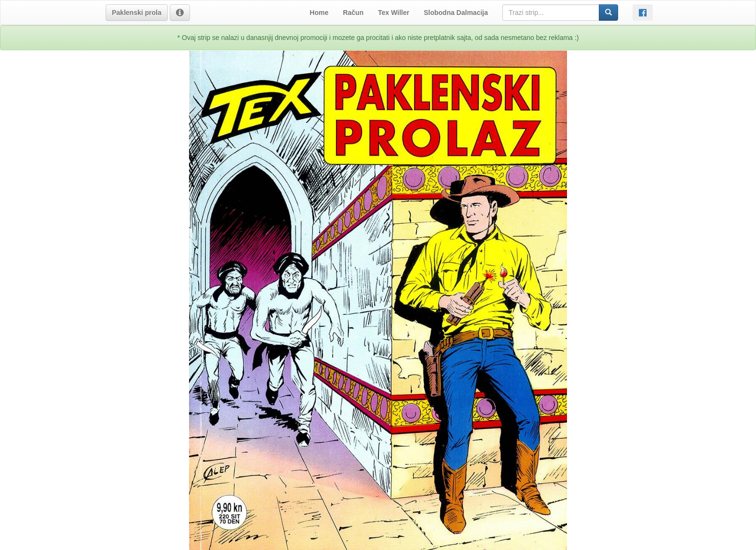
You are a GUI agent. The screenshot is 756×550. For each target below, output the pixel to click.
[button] (137, 13)
